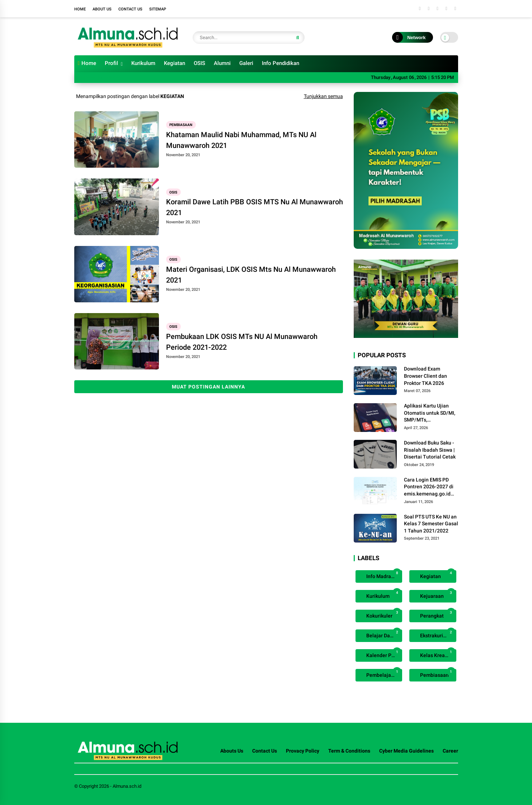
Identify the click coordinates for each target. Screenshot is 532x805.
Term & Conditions (349, 751)
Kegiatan (175, 63)
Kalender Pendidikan (384, 654)
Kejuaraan (437, 594)
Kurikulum (143, 63)
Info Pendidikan (281, 63)
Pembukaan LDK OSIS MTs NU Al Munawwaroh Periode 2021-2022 (242, 342)
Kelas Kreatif (437, 654)
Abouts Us (232, 751)
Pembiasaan (181, 125)
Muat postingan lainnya (208, 387)
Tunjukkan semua (323, 96)
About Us (102, 9)
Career (450, 751)
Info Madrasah (383, 575)
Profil (111, 63)
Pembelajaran (383, 673)
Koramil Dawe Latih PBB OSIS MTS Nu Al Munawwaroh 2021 (255, 207)
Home (80, 9)
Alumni (222, 63)
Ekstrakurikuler (437, 634)
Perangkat (437, 614)
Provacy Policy (303, 751)
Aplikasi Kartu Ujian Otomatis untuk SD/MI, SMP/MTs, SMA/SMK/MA (430, 413)
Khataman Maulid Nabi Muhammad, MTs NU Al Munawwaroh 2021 (241, 140)
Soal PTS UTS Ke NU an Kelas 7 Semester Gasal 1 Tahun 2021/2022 (431, 524)
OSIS (199, 63)
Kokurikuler (383, 614)
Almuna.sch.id (127, 786)
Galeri (246, 63)
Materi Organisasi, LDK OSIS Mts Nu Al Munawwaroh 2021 (251, 275)
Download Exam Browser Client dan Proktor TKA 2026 (425, 376)
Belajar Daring (383, 634)
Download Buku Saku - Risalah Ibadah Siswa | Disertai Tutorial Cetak (430, 450)
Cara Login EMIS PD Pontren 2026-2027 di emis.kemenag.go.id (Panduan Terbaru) (429, 487)
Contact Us (130, 9)
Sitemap (158, 9)
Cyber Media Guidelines (406, 751)
